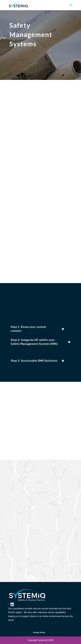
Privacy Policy (39, 632)
